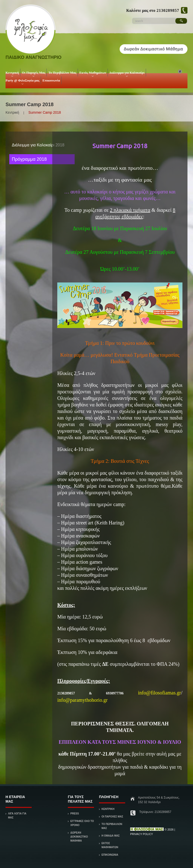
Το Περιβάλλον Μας (62, 73)
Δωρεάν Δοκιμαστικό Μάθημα (79, 837)
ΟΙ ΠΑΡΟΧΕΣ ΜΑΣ (112, 817)
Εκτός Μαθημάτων (92, 74)
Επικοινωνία (51, 80)
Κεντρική (12, 74)
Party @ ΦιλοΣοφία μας (22, 81)
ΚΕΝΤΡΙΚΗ (108, 809)
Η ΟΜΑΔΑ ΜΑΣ (111, 836)
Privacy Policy (142, 834)
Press (75, 814)
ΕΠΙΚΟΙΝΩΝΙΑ (110, 855)
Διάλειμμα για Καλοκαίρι (126, 74)
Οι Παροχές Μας (33, 74)
